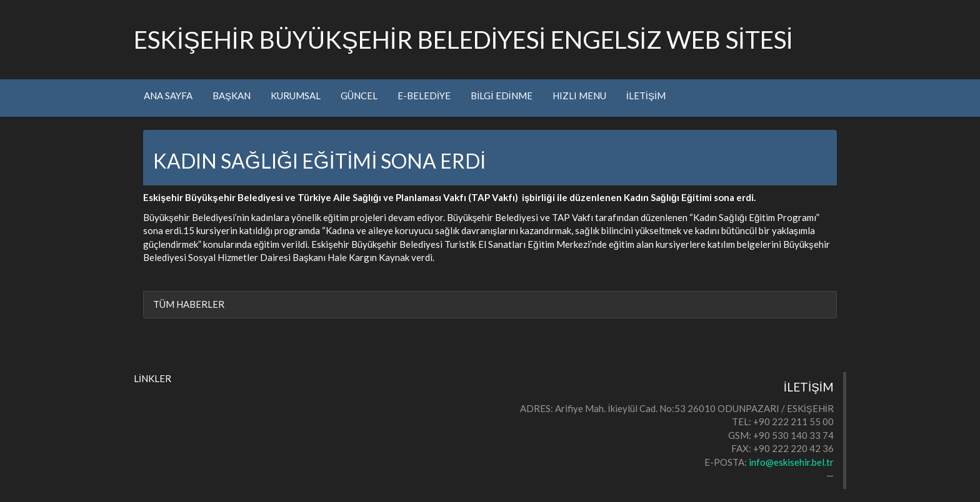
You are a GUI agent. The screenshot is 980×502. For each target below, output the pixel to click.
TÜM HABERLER (189, 304)
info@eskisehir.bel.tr (791, 462)
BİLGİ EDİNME (502, 96)
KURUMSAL (296, 96)
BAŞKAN (232, 96)
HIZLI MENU (579, 96)
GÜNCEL (359, 96)
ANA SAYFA (168, 96)
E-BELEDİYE (424, 96)
